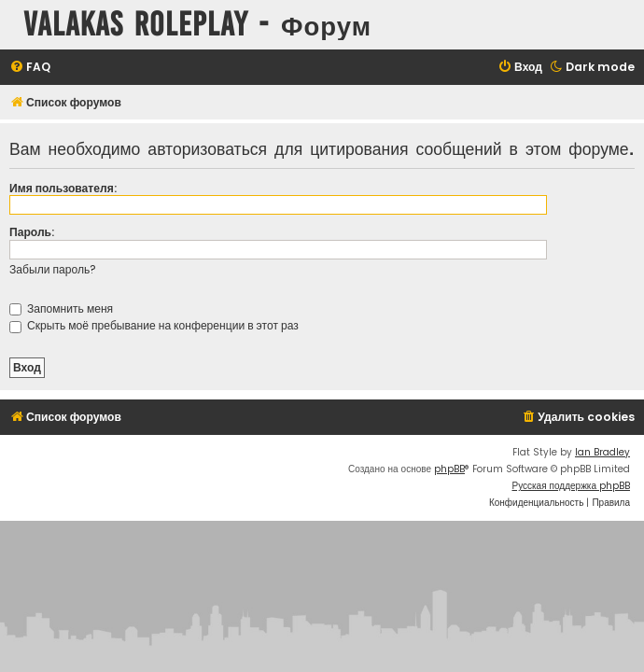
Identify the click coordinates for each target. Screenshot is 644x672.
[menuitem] (30, 68)
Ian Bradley (602, 452)
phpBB (449, 469)
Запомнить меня (61, 308)
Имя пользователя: (63, 188)
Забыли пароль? (53, 269)
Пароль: (32, 232)
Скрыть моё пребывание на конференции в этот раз (154, 325)
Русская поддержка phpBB (571, 486)
